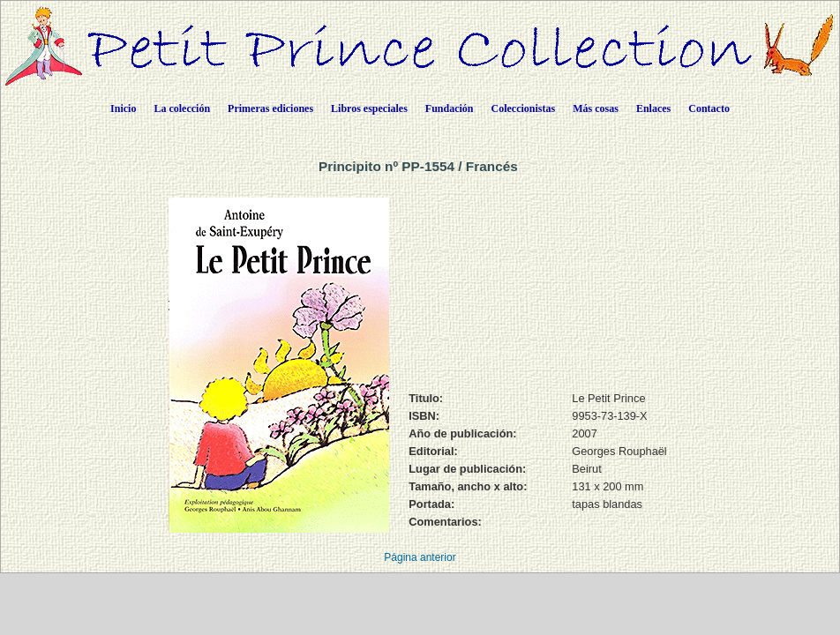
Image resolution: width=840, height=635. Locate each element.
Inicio (123, 108)
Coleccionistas (524, 108)
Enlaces (653, 108)
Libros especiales (369, 108)
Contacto (709, 108)
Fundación (450, 108)
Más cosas (596, 108)
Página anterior (420, 557)
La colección (182, 108)
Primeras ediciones (270, 108)
